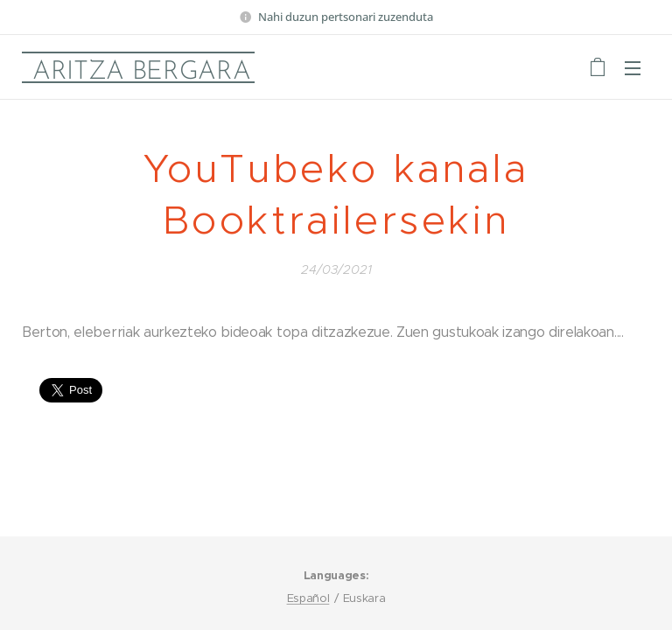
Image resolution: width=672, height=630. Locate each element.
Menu (633, 68)
